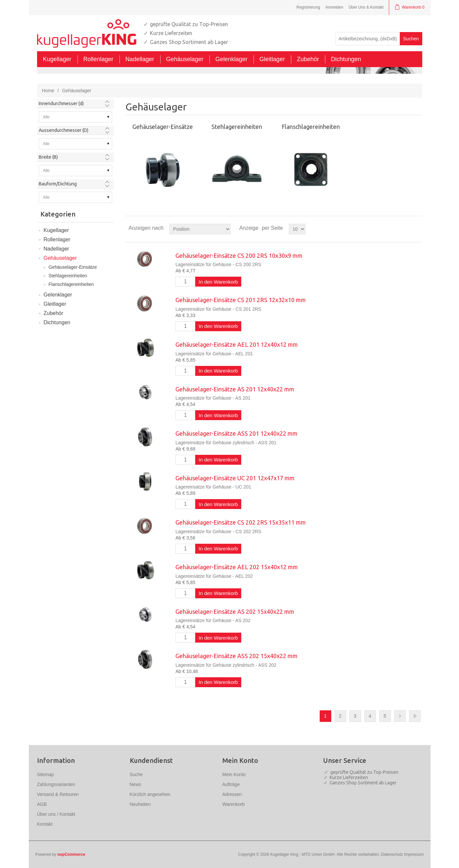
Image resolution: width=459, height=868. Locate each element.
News (136, 784)
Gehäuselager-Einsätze (73, 267)
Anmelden (334, 7)
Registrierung (308, 7)
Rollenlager (57, 239)
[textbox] (368, 39)
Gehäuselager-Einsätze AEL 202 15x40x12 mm (237, 567)
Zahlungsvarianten (56, 784)
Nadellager (56, 249)
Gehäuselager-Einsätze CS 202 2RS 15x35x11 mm (241, 522)
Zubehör (54, 313)
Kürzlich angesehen (150, 794)
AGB (42, 804)
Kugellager (56, 230)
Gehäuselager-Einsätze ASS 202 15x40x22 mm (236, 656)
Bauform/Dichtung (58, 184)
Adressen (232, 794)
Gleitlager (55, 304)
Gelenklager (58, 295)
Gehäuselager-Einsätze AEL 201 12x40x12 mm (237, 344)
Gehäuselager (60, 258)
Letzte (415, 716)
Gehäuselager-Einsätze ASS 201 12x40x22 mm (236, 433)
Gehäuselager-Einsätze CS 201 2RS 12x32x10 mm (241, 300)
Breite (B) (48, 157)
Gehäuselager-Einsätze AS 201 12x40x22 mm (235, 389)
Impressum (414, 854)
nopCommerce (71, 854)
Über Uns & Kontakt (366, 7)
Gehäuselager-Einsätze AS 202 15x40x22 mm (235, 612)
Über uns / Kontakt (56, 814)
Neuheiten (140, 804)
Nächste (400, 716)
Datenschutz (392, 854)
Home (48, 91)
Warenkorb (234, 804)
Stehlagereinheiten (68, 276)
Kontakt (45, 824)
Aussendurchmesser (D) (64, 130)
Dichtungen (57, 322)
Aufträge (231, 784)
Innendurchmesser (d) (61, 103)
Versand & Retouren (58, 794)
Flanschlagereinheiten (71, 284)
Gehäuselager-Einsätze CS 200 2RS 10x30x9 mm (239, 256)
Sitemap (46, 774)
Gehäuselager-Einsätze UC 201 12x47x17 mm (235, 478)
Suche (136, 774)
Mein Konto (234, 774)
